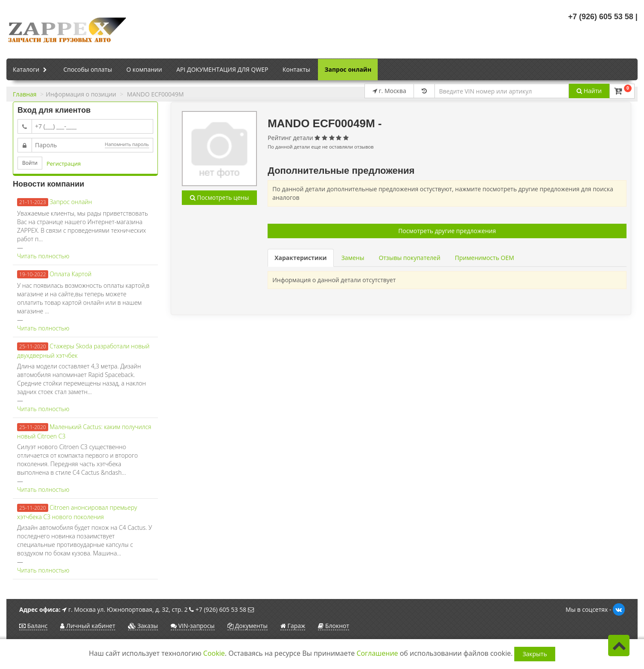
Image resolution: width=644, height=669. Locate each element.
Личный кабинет (88, 626)
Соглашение (377, 653)
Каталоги (31, 70)
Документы (248, 626)
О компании (144, 69)
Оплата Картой (70, 274)
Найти (589, 91)
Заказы (143, 626)
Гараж (293, 626)
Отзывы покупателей (409, 258)
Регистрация (64, 164)
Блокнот (334, 626)
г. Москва (389, 91)
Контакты (296, 69)
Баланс (33, 626)
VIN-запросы (193, 626)
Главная (25, 94)
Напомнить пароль (127, 144)
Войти (30, 163)
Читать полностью (43, 256)
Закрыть (535, 654)
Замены (353, 258)
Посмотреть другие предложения (447, 231)
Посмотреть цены (219, 197)
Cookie (214, 653)
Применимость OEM (485, 258)
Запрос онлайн (348, 69)
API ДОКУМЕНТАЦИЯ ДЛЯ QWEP (222, 69)
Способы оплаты (87, 69)
